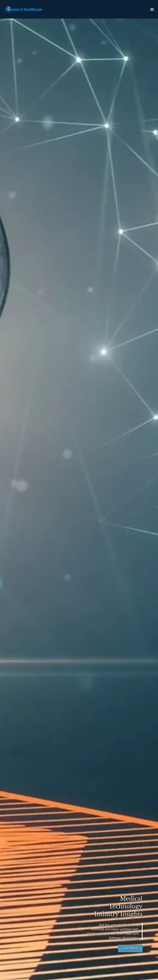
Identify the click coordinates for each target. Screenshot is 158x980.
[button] (152, 9)
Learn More (130, 948)
